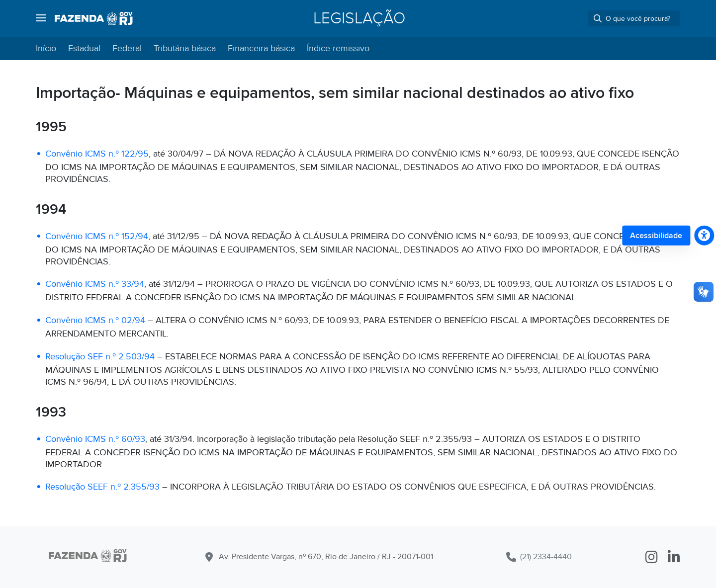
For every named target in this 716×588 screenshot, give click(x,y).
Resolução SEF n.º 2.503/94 (100, 357)
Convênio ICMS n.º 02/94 (95, 320)
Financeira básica (261, 48)
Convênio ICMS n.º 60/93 (95, 439)
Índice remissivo (338, 48)
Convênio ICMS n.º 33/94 (95, 284)
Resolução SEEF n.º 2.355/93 (102, 487)
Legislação (359, 18)
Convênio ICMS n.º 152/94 (97, 236)
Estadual (84, 48)
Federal (127, 48)
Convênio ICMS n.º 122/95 (97, 154)
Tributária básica (185, 48)
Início (46, 48)
